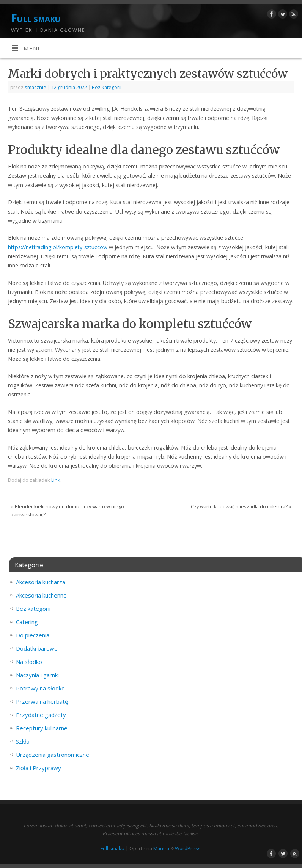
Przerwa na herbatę (42, 701)
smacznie (35, 87)
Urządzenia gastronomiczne (53, 755)
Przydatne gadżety (41, 715)
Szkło (23, 741)
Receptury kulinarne (42, 728)
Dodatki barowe (37, 648)
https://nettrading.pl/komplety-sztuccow (58, 247)
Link (56, 480)
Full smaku (36, 18)
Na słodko (29, 662)
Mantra (161, 848)
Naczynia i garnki (37, 675)
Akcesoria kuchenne (41, 595)
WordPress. (188, 848)
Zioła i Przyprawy (39, 768)
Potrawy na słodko (40, 688)
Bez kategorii (107, 87)
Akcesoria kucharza (41, 582)
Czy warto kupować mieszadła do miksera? (241, 506)
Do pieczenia (33, 635)
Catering (27, 622)
